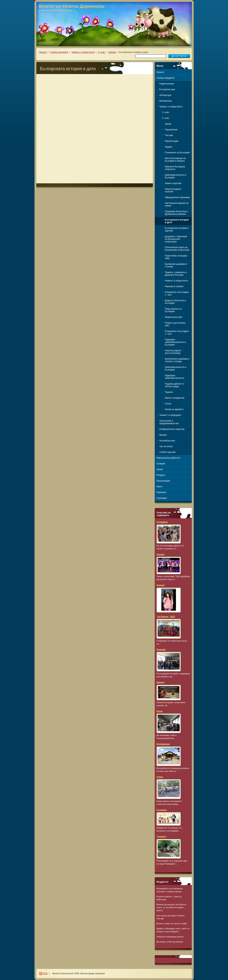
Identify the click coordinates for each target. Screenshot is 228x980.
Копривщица (163, 744)
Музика (163, 435)
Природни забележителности (175, 377)
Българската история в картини (177, 229)
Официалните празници (177, 197)
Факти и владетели (175, 398)
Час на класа (166, 446)
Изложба (161, 650)
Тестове (169, 135)
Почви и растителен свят (175, 324)
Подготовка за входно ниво (176, 257)
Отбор (160, 777)
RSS (45, 974)
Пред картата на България (173, 310)
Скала (168, 404)
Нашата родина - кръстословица (174, 352)
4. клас (101, 52)
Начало (43, 52)
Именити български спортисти (175, 168)
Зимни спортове (173, 183)
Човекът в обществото (177, 281)
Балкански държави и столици (176, 265)
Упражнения (171, 130)
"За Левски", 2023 (166, 617)
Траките (169, 392)
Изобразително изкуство (172, 429)
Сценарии (162, 498)
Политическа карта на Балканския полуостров (177, 249)
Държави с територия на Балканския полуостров (176, 239)
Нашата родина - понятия (174, 190)
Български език (167, 89)
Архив (160, 469)
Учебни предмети (59, 52)
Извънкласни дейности (168, 458)
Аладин (161, 554)
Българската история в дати (177, 221)
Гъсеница (162, 810)
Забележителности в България (176, 176)
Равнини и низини (174, 286)
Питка (160, 711)
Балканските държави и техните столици (177, 360)
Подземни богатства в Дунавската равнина (176, 213)
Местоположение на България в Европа (175, 160)
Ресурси (161, 475)
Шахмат (161, 682)
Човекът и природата (170, 415)
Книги (159, 487)
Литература (165, 95)
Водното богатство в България (175, 302)
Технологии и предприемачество (169, 422)
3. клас (166, 112)
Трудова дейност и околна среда (175, 385)
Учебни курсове (168, 452)
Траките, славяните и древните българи (176, 274)
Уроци (168, 124)
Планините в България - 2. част (177, 333)
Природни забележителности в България (175, 342)
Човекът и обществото (83, 52)
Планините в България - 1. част (177, 293)
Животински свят (174, 317)
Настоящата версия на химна (177, 204)
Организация (163, 481)
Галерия (161, 464)
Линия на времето (174, 409)
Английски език (167, 441)
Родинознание (167, 84)
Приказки (161, 492)
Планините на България (177, 153)
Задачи (112, 52)
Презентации (172, 141)
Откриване (162, 522)
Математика (166, 101)
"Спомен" (162, 837)
